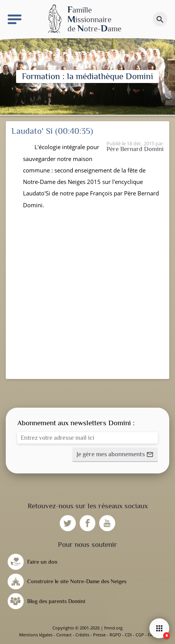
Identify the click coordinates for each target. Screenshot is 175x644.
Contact (64, 635)
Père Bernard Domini (135, 149)
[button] (115, 455)
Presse (99, 635)
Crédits (82, 635)
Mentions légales (36, 635)
